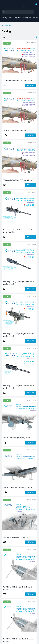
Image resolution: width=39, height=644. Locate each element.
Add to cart (30, 85)
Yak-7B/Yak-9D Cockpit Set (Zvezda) (16, 537)
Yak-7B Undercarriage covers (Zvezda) (17, 438)
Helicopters (27, 18)
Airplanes (18, 18)
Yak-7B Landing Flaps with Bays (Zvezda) (18, 487)
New (11, 18)
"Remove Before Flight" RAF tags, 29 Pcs (18, 81)
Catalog (4, 18)
